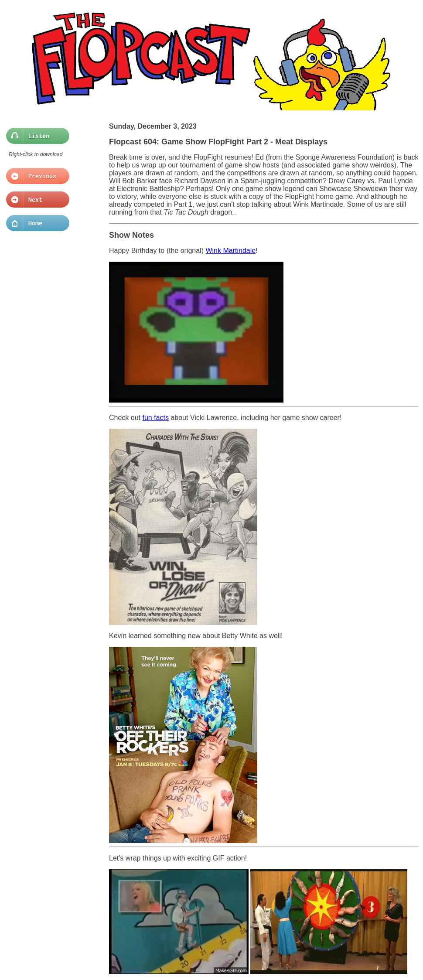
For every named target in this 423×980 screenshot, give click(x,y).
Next (35, 200)
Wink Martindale (230, 251)
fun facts (155, 418)
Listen (35, 136)
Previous (35, 176)
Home (35, 223)
